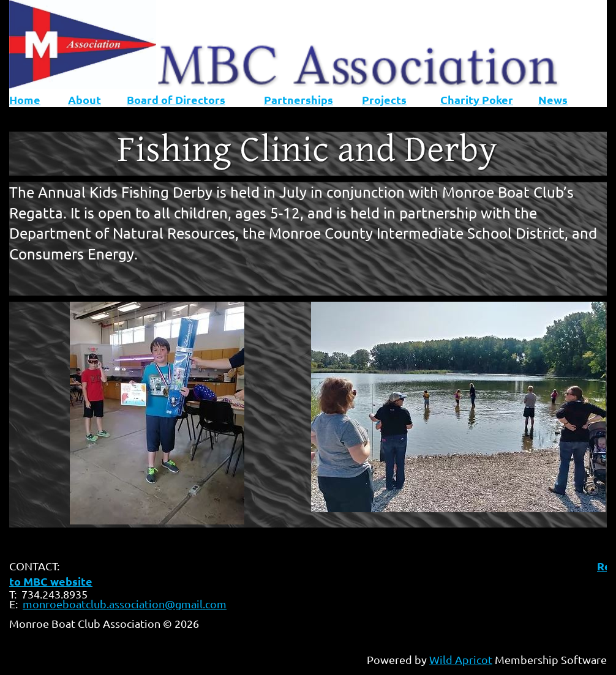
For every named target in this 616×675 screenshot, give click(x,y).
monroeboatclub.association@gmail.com (125, 604)
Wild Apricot (461, 659)
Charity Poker (477, 99)
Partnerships (299, 99)
